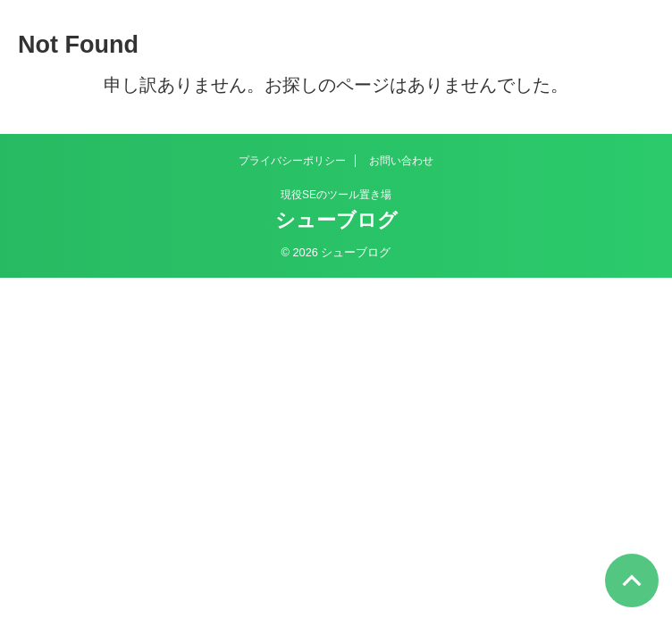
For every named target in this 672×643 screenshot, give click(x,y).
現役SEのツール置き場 (336, 195)
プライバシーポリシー (292, 161)
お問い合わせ (401, 161)
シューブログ (336, 220)
